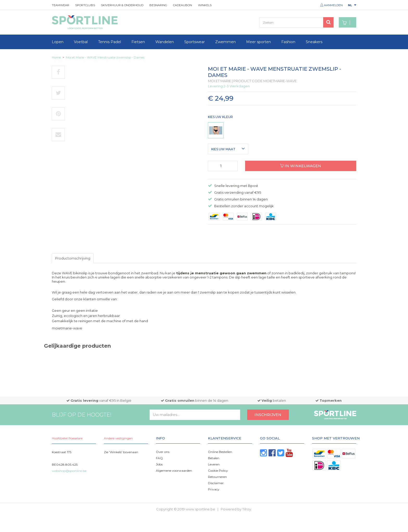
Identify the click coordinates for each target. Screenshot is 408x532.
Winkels (205, 5)
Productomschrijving (73, 258)
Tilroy (247, 509)
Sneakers (314, 42)
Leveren (214, 464)
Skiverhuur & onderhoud (122, 5)
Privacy (214, 489)
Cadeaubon (183, 5)
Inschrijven (268, 415)
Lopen (58, 42)
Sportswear (195, 42)
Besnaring (158, 5)
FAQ (159, 458)
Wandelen (165, 42)
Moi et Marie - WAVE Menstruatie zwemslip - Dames (105, 57)
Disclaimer (216, 483)
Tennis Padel (110, 42)
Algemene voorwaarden (174, 471)
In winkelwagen (301, 166)
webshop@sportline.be (69, 471)
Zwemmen (225, 42)
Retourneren (217, 477)
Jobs (159, 464)
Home (56, 57)
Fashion (288, 42)
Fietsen (138, 42)
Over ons (163, 452)
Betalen (214, 458)
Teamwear (60, 5)
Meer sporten (259, 42)
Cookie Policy (218, 471)
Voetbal (81, 42)
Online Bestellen (220, 452)
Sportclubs (85, 5)
